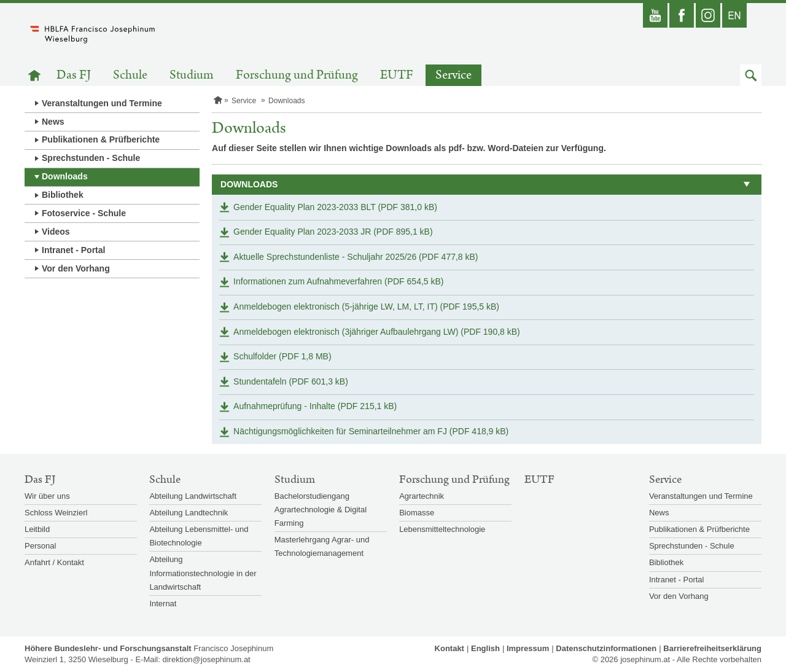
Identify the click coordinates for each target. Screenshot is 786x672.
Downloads (65, 176)
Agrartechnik (422, 496)
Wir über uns (47, 496)
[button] (751, 75)
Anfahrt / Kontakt (54, 562)
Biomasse (417, 513)
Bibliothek (63, 195)
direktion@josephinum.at (206, 659)
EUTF (397, 75)
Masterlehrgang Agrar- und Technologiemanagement (322, 546)
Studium (192, 75)
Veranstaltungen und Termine (102, 103)
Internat (163, 604)
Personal (40, 546)
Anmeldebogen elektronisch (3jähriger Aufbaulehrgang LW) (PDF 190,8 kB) (377, 332)
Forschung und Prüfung (297, 75)
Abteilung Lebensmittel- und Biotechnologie (199, 536)
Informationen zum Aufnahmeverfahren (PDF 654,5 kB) (338, 281)
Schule (130, 75)
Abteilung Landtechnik (189, 513)
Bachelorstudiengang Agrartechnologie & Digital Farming (321, 510)
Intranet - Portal (73, 250)
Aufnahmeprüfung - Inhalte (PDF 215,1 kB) (315, 406)
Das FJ (74, 75)
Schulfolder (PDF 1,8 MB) (282, 356)
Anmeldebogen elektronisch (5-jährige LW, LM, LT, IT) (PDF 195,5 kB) (366, 307)
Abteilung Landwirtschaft (193, 496)
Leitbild (37, 529)
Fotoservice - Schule (84, 213)
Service (453, 75)
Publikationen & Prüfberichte (101, 139)
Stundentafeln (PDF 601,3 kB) (291, 381)
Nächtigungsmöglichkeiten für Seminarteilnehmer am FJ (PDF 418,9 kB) (371, 431)
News (53, 122)
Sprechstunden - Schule (91, 158)
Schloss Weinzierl (56, 513)
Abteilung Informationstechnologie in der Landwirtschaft (203, 573)
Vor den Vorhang (76, 268)
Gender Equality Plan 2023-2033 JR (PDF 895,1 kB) (333, 232)
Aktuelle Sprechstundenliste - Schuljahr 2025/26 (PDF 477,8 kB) (356, 257)
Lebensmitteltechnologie (442, 529)
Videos (56, 232)
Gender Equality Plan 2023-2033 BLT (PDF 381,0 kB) (335, 207)
